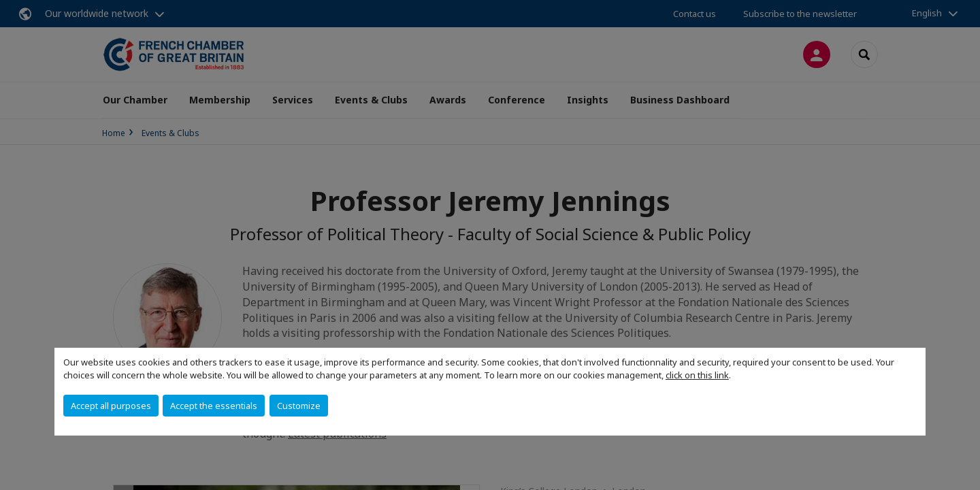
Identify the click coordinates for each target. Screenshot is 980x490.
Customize (299, 406)
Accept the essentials (214, 406)
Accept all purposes (111, 406)
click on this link (697, 375)
